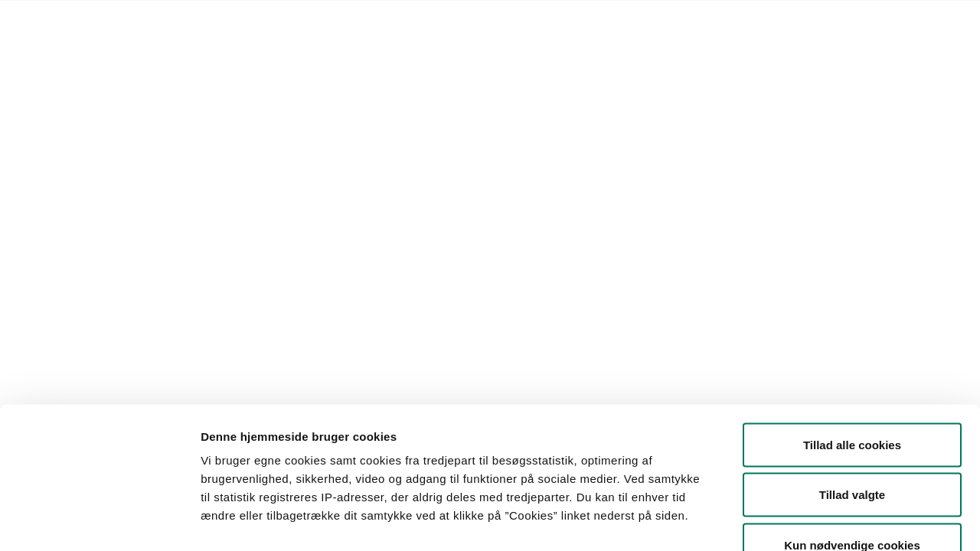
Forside (110, 20)
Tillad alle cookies (852, 350)
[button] (173, 172)
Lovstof (162, 20)
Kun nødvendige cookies (852, 450)
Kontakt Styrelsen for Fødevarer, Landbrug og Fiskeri (326, 20)
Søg (552, 172)
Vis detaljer (796, 521)
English (489, 20)
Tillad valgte (852, 401)
